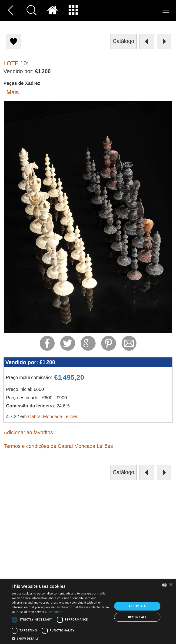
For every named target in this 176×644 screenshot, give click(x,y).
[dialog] (88, 612)
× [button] (171, 585)
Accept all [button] (137, 606)
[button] (61, 638)
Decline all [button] (137, 617)
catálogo (123, 41)
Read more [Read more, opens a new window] (55, 612)
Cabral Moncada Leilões (53, 416)
